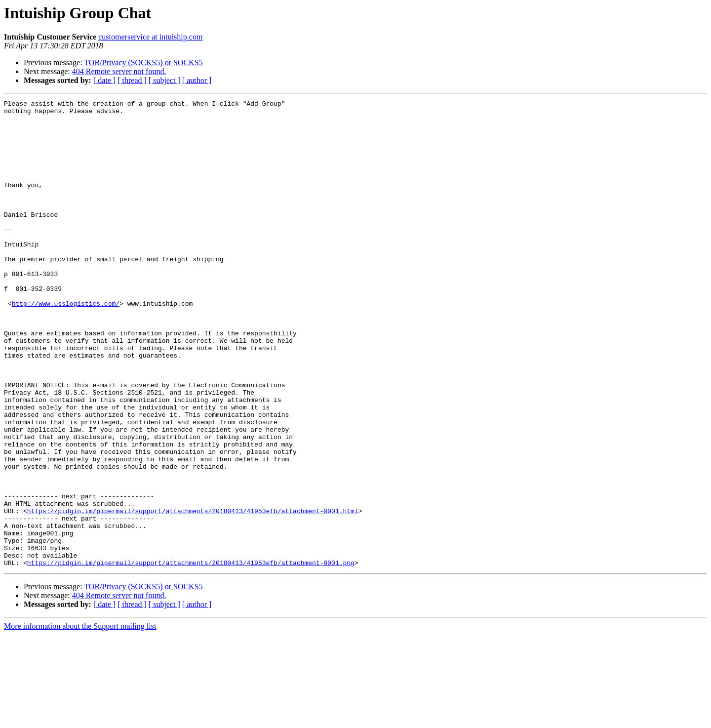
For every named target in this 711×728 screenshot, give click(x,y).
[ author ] (197, 80)
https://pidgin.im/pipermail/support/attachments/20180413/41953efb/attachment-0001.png (191, 656)
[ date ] (104, 80)
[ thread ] (132, 80)
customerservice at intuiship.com (150, 37)
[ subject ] (164, 80)
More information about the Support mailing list (80, 719)
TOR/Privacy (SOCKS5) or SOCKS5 (143, 62)
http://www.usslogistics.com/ (66, 345)
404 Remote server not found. (119, 71)
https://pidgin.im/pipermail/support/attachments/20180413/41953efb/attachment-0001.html (193, 594)
